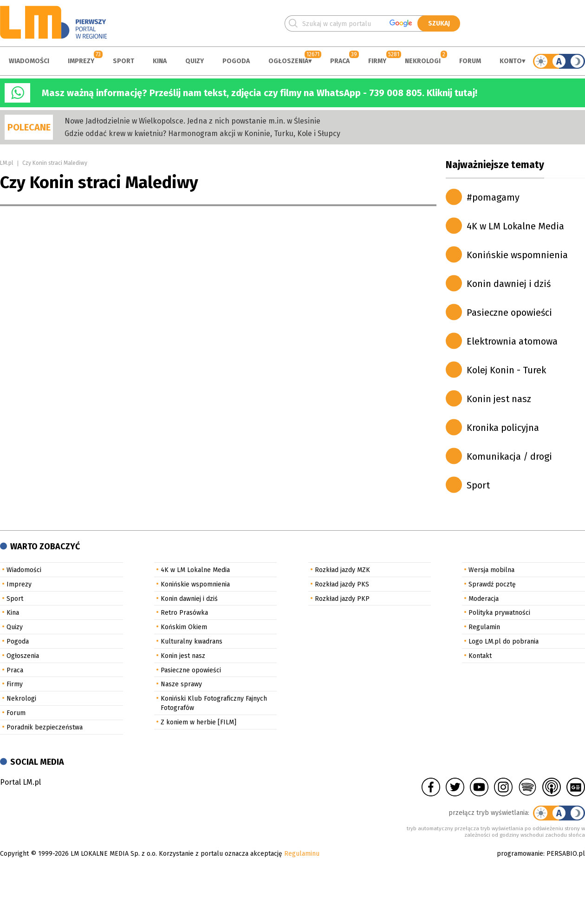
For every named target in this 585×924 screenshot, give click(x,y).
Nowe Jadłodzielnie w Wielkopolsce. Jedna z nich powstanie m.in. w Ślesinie (192, 121)
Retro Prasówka (184, 613)
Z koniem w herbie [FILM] (198, 722)
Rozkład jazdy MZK (342, 570)
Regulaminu (302, 854)
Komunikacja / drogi (509, 456)
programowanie (520, 854)
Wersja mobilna (491, 570)
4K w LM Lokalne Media (515, 226)
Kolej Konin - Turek (506, 370)
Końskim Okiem (184, 627)
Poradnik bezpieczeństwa (45, 727)
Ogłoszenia (288, 61)
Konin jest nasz (499, 399)
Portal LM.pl (20, 782)
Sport (123, 61)
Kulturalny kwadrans (192, 641)
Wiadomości (29, 61)
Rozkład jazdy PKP (342, 599)
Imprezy (81, 61)
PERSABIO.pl (566, 854)
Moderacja (484, 599)
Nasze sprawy (181, 684)
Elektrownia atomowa (512, 341)
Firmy (377, 61)
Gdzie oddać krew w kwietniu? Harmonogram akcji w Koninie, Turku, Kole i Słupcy (202, 133)
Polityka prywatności (499, 613)
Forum (470, 61)
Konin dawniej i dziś (509, 284)
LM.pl (6, 163)
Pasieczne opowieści (509, 312)
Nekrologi (423, 61)
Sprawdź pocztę (492, 584)
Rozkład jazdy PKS (342, 584)
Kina (160, 61)
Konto (511, 61)
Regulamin (484, 627)
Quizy (195, 61)
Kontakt (480, 656)
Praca (340, 61)
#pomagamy (493, 197)
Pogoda (236, 61)
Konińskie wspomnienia (517, 255)
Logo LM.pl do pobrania (504, 641)
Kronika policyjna (503, 428)
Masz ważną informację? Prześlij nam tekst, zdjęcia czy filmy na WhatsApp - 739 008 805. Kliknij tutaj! (260, 93)
